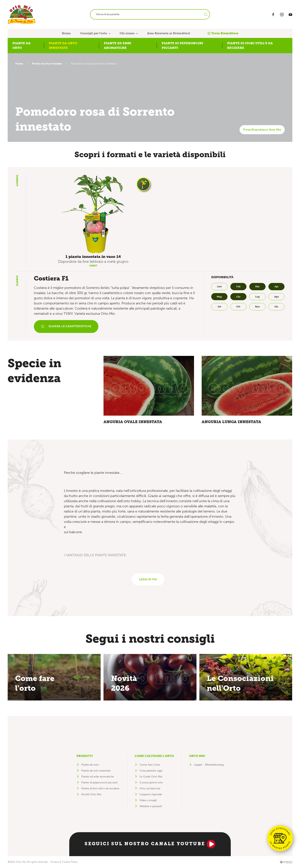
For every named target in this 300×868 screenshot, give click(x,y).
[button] (93, 214)
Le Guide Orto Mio (151, 777)
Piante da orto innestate (48, 64)
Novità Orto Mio (91, 795)
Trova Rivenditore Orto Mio (262, 130)
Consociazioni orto (151, 783)
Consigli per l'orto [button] (94, 33)
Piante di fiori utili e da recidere (100, 789)
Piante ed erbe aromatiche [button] (118, 45)
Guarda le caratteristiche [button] (66, 327)
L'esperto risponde (151, 795)
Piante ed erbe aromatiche (98, 777)
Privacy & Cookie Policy (64, 862)
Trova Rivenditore (223, 33)
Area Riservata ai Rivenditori (169, 33)
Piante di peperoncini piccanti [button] (182, 45)
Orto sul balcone (150, 789)
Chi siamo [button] (127, 33)
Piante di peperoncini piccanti (99, 783)
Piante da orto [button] (22, 45)
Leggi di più (148, 580)
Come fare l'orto (150, 765)
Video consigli (148, 801)
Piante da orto (90, 765)
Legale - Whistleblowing (209, 765)
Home (66, 33)
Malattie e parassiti (151, 807)
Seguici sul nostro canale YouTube (150, 845)
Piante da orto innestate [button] (63, 45)
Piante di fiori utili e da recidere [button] (250, 45)
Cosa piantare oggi (151, 771)
